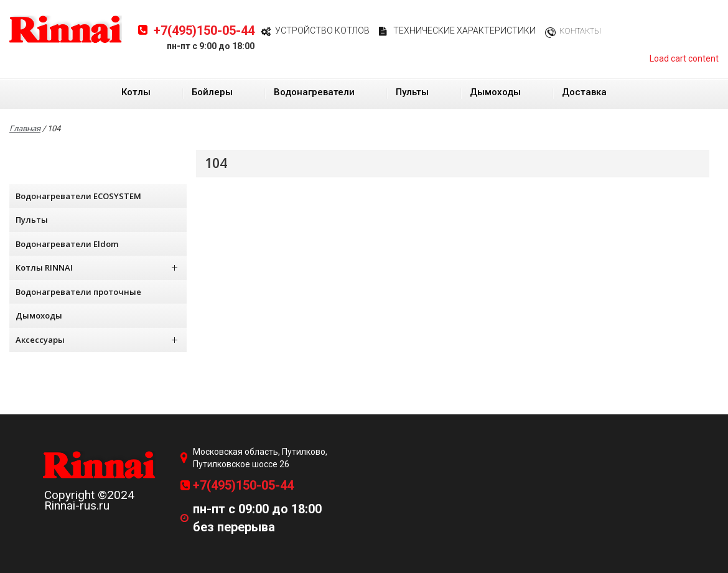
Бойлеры (212, 92)
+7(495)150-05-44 (204, 30)
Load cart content (684, 58)
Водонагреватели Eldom (67, 244)
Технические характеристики (464, 30)
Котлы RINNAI (96, 268)
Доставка (584, 92)
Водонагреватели (314, 92)
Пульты (412, 92)
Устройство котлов (322, 30)
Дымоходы (495, 92)
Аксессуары (96, 340)
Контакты (580, 31)
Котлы (136, 92)
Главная (25, 128)
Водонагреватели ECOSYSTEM (78, 196)
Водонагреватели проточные (78, 292)
